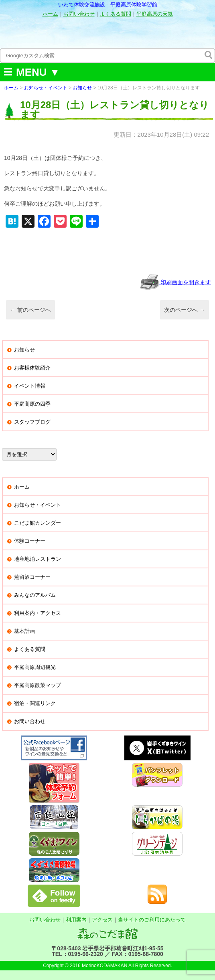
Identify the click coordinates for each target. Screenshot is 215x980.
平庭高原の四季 (32, 404)
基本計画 (24, 631)
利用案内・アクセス (38, 613)
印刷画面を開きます (175, 282)
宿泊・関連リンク (35, 703)
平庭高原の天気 (155, 14)
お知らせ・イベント (46, 88)
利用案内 (76, 920)
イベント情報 (30, 386)
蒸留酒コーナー (32, 577)
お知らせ (82, 88)
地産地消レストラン (38, 559)
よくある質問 (116, 14)
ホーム (50, 14)
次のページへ (185, 310)
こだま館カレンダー (38, 523)
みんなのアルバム (35, 595)
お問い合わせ (79, 14)
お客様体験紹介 (32, 368)
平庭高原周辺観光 (35, 667)
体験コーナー (30, 541)
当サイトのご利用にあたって (152, 920)
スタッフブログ (32, 422)
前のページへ (30, 310)
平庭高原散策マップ (38, 685)
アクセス (102, 920)
